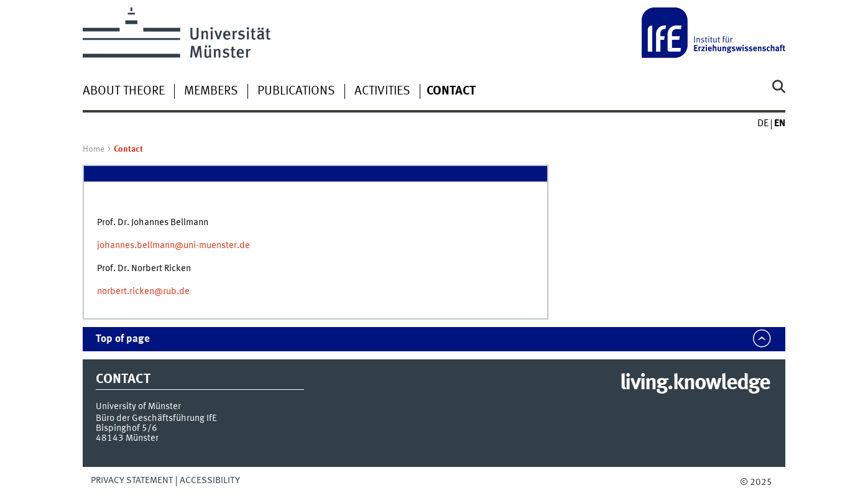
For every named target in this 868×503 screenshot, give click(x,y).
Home (94, 149)
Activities (382, 91)
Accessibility (210, 481)
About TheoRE (124, 91)
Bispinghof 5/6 (127, 428)
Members (211, 91)
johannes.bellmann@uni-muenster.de (173, 246)
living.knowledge (695, 384)
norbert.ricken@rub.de (143, 292)
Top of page (123, 339)
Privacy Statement (132, 481)
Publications (296, 91)
